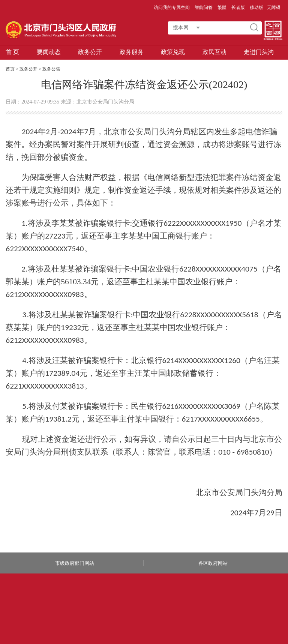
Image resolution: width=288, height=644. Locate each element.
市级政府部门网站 (75, 563)
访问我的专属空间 (172, 8)
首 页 (12, 52)
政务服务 (132, 52)
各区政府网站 (213, 563)
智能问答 (204, 8)
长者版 (239, 8)
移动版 (256, 8)
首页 (10, 69)
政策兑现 (173, 52)
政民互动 (214, 52)
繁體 (222, 8)
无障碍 (274, 8)
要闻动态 (49, 52)
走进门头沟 (259, 52)
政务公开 (90, 52)
